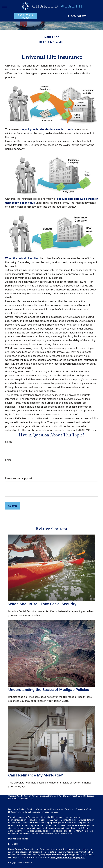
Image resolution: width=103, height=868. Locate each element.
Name (9, 442)
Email (8, 460)
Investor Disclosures (18, 839)
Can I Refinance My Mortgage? (36, 775)
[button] (26, 16)
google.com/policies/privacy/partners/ (63, 855)
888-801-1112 (77, 16)
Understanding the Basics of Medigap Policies (49, 690)
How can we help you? (19, 478)
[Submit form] (13, 506)
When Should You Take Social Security (42, 604)
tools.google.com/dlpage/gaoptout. (68, 857)
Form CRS (13, 844)
